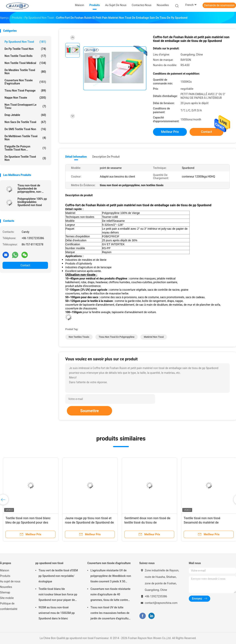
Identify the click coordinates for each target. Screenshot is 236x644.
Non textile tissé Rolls (25, 56)
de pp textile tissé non (25, 49)
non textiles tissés (79, 337)
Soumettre (89, 411)
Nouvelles (6, 587)
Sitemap (5, 592)
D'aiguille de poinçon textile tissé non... (25, 148)
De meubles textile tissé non (25, 72)
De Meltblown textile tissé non (25, 138)
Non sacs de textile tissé (25, 122)
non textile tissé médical (25, 63)
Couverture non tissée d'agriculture (25, 82)
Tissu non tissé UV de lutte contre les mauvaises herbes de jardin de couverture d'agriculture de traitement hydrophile (111, 613)
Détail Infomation (76, 157)
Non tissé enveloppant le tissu (25, 106)
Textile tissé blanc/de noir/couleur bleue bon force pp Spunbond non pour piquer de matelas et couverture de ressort (59, 595)
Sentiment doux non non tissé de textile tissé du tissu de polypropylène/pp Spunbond (147, 522)
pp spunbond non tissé (25, 42)
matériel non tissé (154, 337)
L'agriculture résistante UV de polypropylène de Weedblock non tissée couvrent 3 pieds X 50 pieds (111, 576)
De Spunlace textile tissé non (25, 158)
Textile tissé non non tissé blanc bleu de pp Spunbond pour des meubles (28, 522)
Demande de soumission (219, 5)
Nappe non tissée (25, 98)
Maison (5, 570)
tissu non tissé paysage (25, 91)
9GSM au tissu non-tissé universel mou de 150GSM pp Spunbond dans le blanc (57, 613)
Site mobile (7, 598)
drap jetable (25, 115)
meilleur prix (170, 132)
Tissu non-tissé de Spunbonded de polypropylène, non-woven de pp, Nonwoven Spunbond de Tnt (32, 189)
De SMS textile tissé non (25, 129)
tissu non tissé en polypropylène (117, 337)
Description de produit (106, 157)
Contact (25, 265)
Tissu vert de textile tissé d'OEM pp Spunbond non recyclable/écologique (58, 576)
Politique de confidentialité (9, 606)
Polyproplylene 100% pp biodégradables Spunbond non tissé (32, 202)
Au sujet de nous (10, 581)
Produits (5, 576)
